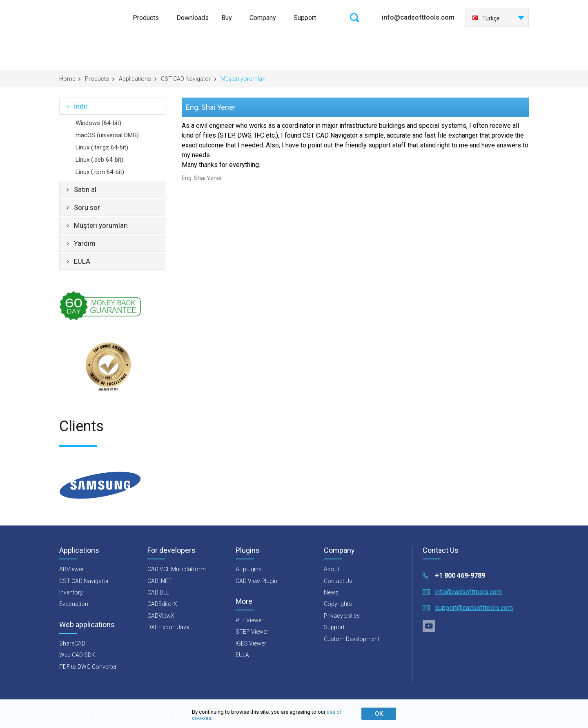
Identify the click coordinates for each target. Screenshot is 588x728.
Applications (135, 79)
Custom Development (352, 639)
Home (67, 79)
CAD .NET (160, 581)
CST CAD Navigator (186, 79)
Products (146, 18)
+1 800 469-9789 (460, 575)
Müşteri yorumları (101, 225)
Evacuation (74, 604)
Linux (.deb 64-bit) (99, 160)
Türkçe (486, 18)
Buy (227, 18)
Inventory (71, 592)
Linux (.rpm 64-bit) (100, 172)
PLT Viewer (249, 620)
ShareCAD (72, 643)
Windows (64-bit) (98, 123)
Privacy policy (342, 616)
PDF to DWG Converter (88, 667)
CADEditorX (162, 604)
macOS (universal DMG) (107, 135)
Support (305, 18)
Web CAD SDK (77, 655)
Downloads (193, 18)
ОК (379, 714)
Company (263, 18)
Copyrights (338, 604)
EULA (82, 261)
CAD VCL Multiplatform (177, 569)
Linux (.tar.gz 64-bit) (102, 147)
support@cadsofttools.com (474, 608)
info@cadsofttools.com (418, 17)
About (332, 569)
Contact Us (338, 581)
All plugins (249, 569)
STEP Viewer (252, 632)
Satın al (85, 189)
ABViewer (71, 569)
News (331, 592)
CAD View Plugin (256, 581)
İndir (81, 106)
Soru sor (87, 207)
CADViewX (161, 616)
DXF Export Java (168, 627)
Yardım (85, 243)
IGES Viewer (251, 643)
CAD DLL (158, 592)
